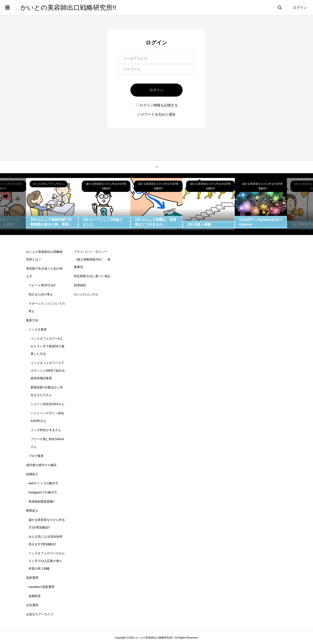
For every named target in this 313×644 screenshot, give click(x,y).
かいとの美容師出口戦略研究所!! (68, 8)
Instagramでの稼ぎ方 (43, 492)
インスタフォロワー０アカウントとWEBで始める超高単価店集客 (48, 371)
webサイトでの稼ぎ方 (43, 483)
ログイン (300, 8)
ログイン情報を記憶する (157, 105)
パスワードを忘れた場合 (156, 114)
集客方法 (32, 320)
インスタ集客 (38, 329)
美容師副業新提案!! (42, 501)
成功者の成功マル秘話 (41, 465)
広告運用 (32, 605)
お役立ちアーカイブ (40, 614)
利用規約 (80, 285)
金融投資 (35, 596)
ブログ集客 (36, 456)
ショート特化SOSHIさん (48, 404)
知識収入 (32, 474)
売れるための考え (41, 294)
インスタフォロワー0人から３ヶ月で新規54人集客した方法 (48, 346)
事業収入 (32, 511)
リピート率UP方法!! (42, 285)
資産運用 (32, 578)
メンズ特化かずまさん (46, 430)
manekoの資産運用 (42, 587)
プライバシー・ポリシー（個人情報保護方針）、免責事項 (92, 259)
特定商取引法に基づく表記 (92, 276)
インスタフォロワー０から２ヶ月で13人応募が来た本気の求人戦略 (47, 561)
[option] (52, 204)
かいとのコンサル (86, 294)
